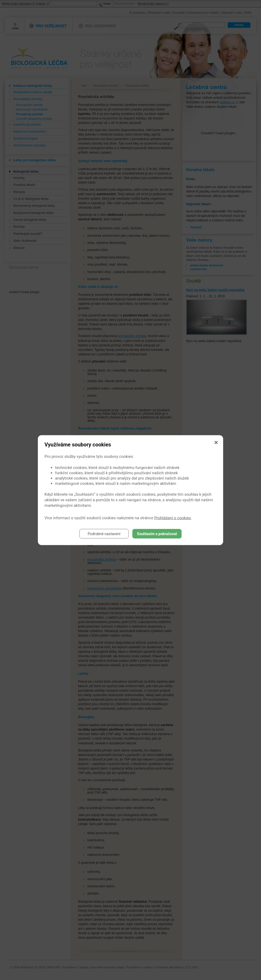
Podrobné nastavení (104, 534)
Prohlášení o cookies (173, 518)
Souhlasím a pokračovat (157, 534)
